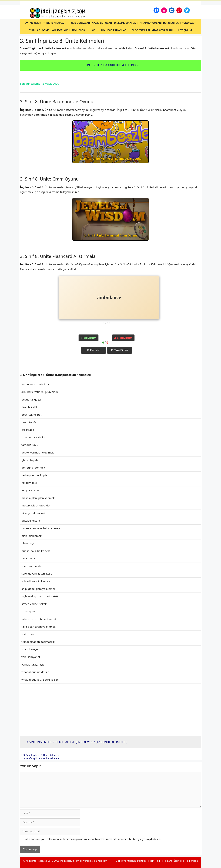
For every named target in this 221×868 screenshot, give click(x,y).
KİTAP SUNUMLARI (151, 23)
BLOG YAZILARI (141, 30)
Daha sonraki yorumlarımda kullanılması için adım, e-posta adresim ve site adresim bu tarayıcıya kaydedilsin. (92, 839)
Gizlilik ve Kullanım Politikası (131, 861)
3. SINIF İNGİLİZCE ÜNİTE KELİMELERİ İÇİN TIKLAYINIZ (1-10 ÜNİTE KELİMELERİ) (77, 742)
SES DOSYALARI (81, 23)
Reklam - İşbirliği (173, 861)
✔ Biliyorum (89, 338)
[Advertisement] (110, 710)
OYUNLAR (34, 30)
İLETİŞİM (183, 30)
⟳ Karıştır (93, 350)
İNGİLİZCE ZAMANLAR (116, 30)
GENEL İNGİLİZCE (52, 30)
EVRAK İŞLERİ (35, 23)
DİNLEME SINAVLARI (126, 23)
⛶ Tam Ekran (120, 350)
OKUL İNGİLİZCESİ (77, 30)
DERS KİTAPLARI (58, 23)
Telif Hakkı (155, 861)
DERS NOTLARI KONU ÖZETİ (180, 23)
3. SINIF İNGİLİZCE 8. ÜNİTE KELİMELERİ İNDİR (111, 65)
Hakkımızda (191, 861)
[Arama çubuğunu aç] (191, 30)
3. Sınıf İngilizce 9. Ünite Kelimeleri (42, 758)
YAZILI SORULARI (102, 23)
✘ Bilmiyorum (123, 338)
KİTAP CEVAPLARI (164, 30)
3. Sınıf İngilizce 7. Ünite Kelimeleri (42, 755)
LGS (95, 30)
